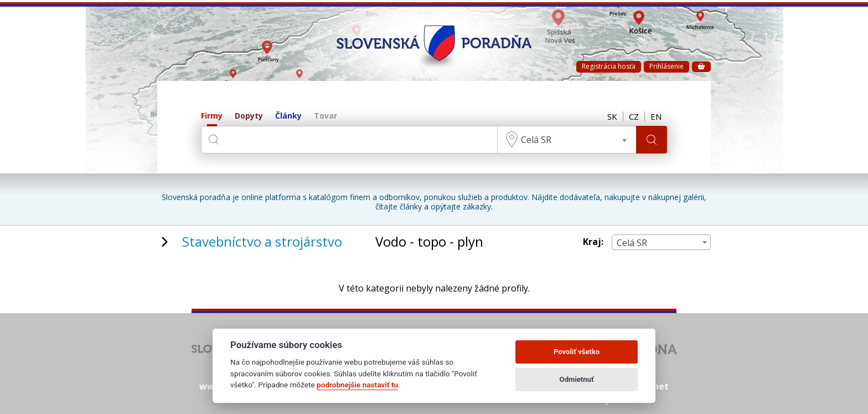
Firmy (212, 116)
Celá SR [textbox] (536, 140)
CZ (634, 116)
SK (612, 116)
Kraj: (593, 242)
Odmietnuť (577, 379)
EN (656, 116)
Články (288, 116)
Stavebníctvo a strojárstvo (262, 241)
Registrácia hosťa (609, 66)
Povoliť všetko (577, 352)
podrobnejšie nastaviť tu (357, 385)
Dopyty (249, 116)
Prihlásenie (666, 66)
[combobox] (567, 140)
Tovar (325, 116)
